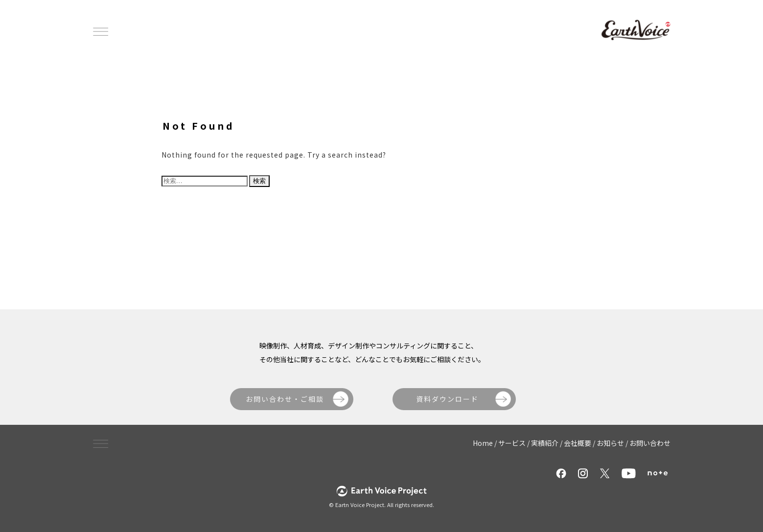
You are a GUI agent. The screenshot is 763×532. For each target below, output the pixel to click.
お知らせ (610, 443)
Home (483, 443)
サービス (512, 443)
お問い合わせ (650, 443)
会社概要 (578, 443)
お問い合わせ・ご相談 (285, 399)
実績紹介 (545, 443)
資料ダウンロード (447, 399)
